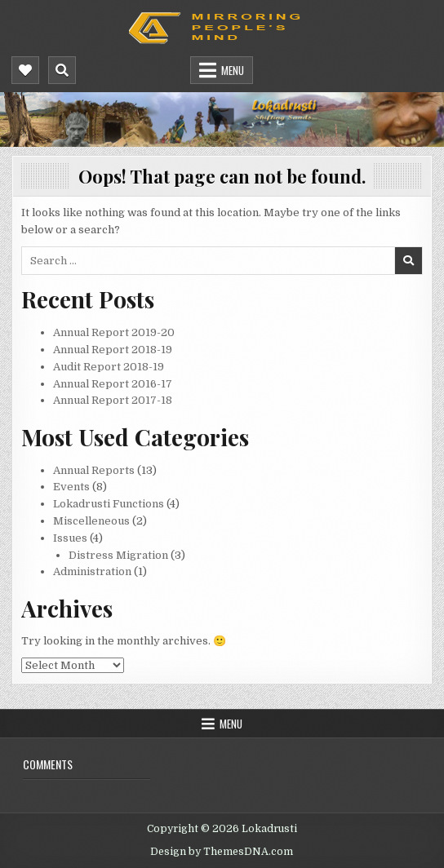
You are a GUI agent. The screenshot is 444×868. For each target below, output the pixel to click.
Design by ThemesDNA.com (222, 852)
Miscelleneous (91, 521)
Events (71, 487)
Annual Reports (94, 470)
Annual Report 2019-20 (114, 332)
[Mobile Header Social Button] (25, 70)
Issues (70, 538)
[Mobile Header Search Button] (62, 70)
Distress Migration (118, 555)
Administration (92, 571)
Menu (233, 70)
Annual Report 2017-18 (113, 400)
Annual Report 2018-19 (113, 350)
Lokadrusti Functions (109, 504)
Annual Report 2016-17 (113, 384)
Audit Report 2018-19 (109, 367)
